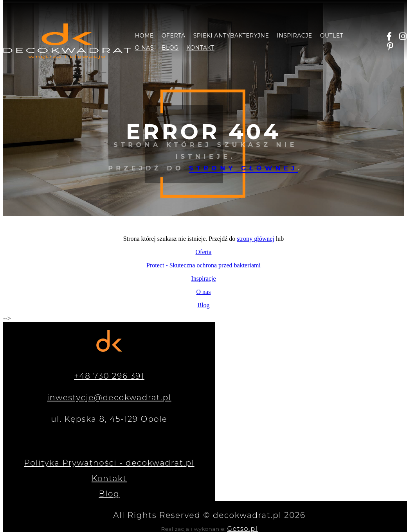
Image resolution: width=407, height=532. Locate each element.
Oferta (174, 36)
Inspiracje (294, 36)
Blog (170, 48)
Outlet (332, 36)
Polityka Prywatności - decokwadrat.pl (109, 463)
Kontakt (200, 48)
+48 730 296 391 (109, 376)
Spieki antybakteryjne (231, 36)
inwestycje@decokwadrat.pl (109, 398)
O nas (144, 48)
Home (144, 36)
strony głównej (243, 168)
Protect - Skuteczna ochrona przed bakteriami (203, 265)
